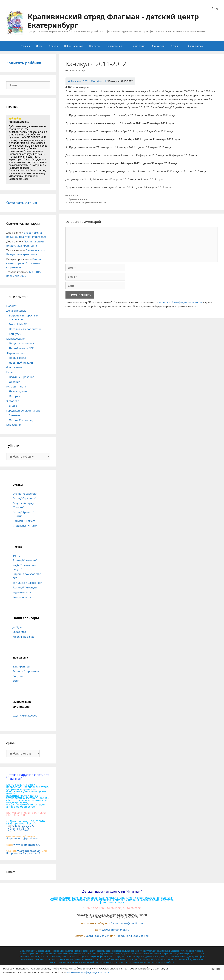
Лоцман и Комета (24, 521)
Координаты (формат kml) (23, 853)
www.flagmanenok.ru (27, 845)
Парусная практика (21, 343)
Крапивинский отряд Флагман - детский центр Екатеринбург (113, 21)
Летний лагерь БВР (21, 348)
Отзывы (53, 46)
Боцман (18, 676)
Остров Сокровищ (21, 420)
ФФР (16, 681)
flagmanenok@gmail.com (22, 838)
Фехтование (14, 367)
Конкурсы (15, 334)
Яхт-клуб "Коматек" (25, 560)
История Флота (16, 386)
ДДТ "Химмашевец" (25, 715)
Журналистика (16, 353)
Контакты (95, 46)
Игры (10, 372)
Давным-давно (19, 391)
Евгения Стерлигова (26, 671)
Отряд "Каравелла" (25, 494)
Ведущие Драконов (22, 377)
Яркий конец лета (79, 199)
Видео (13, 406)
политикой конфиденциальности (181, 302)
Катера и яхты (22, 597)
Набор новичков (74, 46)
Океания (15, 382)
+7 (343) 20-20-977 (23, 826)
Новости (73, 196)
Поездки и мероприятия (25, 329)
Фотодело (13, 401)
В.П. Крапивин (22, 666)
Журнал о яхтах (23, 592)
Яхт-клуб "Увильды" (25, 587)
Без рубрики (14, 425)
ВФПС (16, 556)
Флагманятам (196, 46)
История (14, 396)
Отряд (178, 46)
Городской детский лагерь (23, 410)
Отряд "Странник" (24, 498)
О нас (39, 46)
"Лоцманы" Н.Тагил (25, 526)
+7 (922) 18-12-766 (18, 830)
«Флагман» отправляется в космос (88, 202)
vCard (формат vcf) (29, 851)
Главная (25, 46)
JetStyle (17, 627)
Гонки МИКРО (18, 324)
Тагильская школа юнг (27, 583)
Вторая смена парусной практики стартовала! (24, 263)
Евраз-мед (19, 632)
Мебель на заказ (23, 637)
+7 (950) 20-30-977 (18, 828)
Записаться (158, 46)
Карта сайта (139, 46)
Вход (215, 8)
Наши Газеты (17, 358)
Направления (118, 46)
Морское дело (16, 339)
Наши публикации (21, 363)
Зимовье (15, 415)
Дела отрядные (16, 311)
